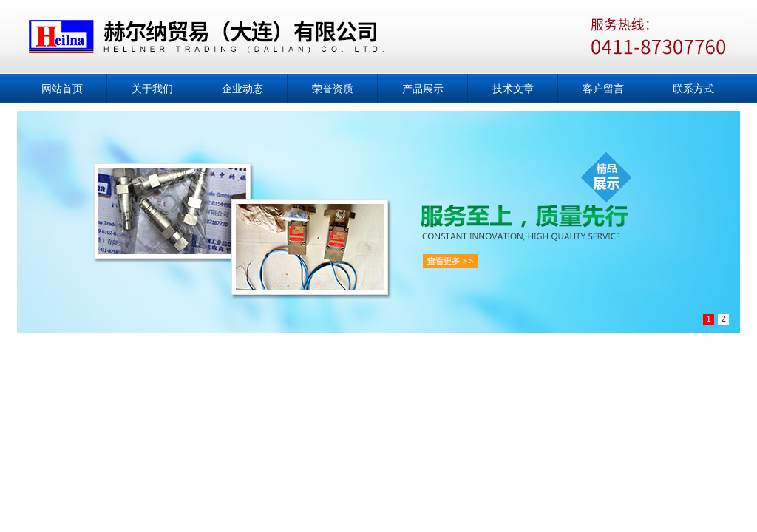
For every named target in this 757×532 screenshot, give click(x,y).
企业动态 (242, 89)
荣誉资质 (333, 89)
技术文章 (513, 89)
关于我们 (152, 89)
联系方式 (693, 89)
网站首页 (62, 89)
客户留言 (603, 89)
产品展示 (423, 89)
